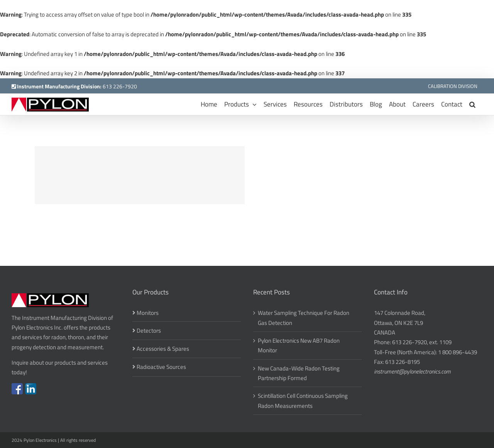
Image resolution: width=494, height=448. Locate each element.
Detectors (149, 331)
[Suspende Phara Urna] (140, 175)
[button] (472, 104)
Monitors (148, 313)
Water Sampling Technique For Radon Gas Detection (304, 318)
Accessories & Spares (163, 349)
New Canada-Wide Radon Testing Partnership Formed (299, 373)
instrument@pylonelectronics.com (412, 371)
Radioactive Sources (161, 367)
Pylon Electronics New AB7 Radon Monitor (299, 345)
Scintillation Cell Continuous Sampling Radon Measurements (303, 401)
